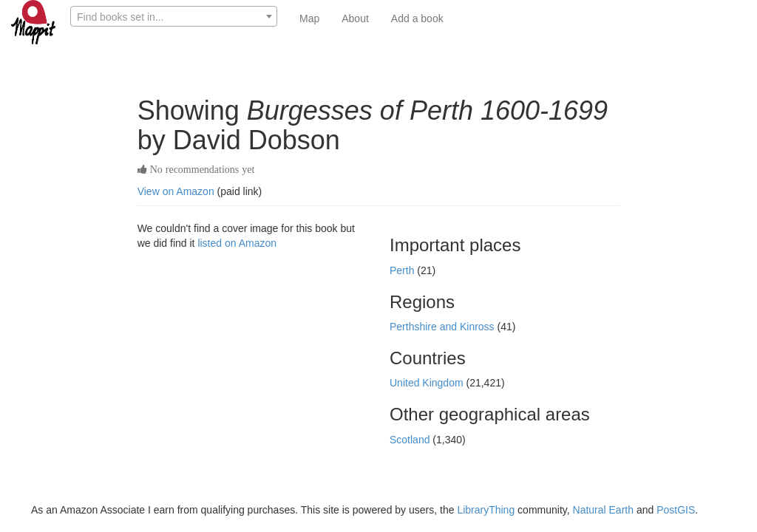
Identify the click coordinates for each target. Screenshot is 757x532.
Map (309, 18)
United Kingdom (428, 383)
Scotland (411, 440)
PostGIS (676, 510)
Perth (403, 270)
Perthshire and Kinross (444, 327)
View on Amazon (176, 191)
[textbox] (174, 17)
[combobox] (174, 16)
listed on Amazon (237, 243)
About (355, 18)
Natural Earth (603, 510)
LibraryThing (486, 510)
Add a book (417, 18)
